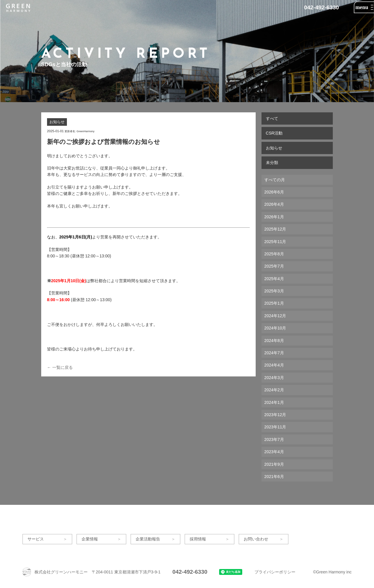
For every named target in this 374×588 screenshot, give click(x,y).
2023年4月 (274, 452)
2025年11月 (275, 242)
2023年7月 (274, 439)
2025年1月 (274, 303)
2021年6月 (274, 477)
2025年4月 (274, 279)
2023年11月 (275, 427)
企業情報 (90, 539)
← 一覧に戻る (60, 367)
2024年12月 (275, 316)
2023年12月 (275, 415)
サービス (36, 539)
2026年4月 (274, 204)
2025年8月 (274, 254)
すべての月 (275, 180)
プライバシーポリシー (275, 572)
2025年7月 (274, 266)
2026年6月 (274, 192)
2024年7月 (274, 353)
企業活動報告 (148, 539)
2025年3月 (274, 291)
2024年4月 (274, 365)
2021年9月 (274, 464)
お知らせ (274, 148)
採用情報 (198, 539)
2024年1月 (274, 402)
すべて (272, 118)
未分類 (272, 163)
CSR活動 (274, 133)
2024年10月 (275, 328)
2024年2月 (274, 390)
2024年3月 (274, 378)
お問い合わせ (256, 539)
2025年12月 (275, 229)
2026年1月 (274, 217)
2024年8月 (274, 341)
